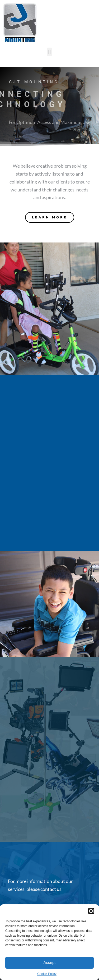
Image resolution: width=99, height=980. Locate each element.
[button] (91, 911)
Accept (50, 962)
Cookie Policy (47, 974)
